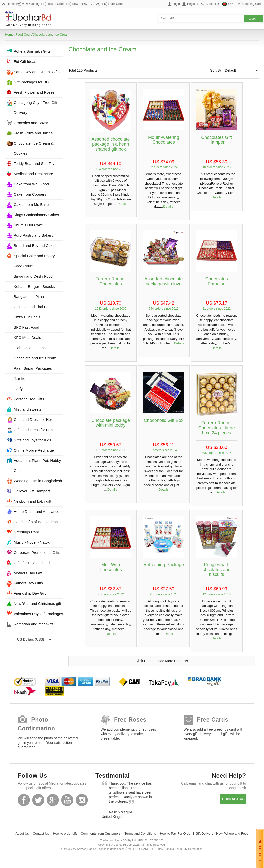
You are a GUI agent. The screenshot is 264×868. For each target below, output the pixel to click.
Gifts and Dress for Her (33, 420)
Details (122, 204)
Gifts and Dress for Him (33, 430)
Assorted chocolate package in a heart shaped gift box (111, 144)
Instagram (82, 800)
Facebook (24, 800)
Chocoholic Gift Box (164, 420)
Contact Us (213, 4)
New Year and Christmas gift (37, 604)
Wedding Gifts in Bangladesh (38, 481)
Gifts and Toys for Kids (32, 440)
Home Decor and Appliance (37, 511)
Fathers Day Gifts (28, 583)
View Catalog (31, 4)
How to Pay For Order (176, 833)
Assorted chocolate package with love (164, 281)
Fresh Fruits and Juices (33, 133)
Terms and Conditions (140, 833)
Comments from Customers (101, 833)
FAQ (98, 4)
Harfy (18, 389)
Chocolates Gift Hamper (217, 140)
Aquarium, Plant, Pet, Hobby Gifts (37, 465)
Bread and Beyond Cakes (35, 245)
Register (193, 4)
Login (176, 4)
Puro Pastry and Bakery (33, 235)
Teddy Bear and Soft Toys (35, 163)
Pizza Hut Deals (27, 317)
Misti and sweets (28, 409)
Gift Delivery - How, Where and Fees (222, 833)
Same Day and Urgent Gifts (37, 72)
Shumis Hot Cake (28, 225)
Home (11, 4)
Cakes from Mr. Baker (32, 204)
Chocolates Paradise (217, 281)
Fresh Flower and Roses (34, 92)
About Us (22, 833)
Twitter (38, 800)
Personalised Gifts (29, 399)
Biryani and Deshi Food (33, 276)
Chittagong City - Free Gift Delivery (35, 108)
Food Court (24, 35)
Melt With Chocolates (111, 567)
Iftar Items (22, 379)
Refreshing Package (164, 565)
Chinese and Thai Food (33, 307)
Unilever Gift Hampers (32, 491)
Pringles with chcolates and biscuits (217, 570)
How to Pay (80, 4)
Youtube (67, 800)
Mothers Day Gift (28, 573)
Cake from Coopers (30, 194)
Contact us (233, 799)
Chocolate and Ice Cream (51, 35)
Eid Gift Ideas (25, 62)
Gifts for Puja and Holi (32, 563)
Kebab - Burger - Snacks (34, 286)
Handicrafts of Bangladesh (36, 522)
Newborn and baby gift (32, 501)
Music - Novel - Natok (32, 542)
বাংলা (231, 4)
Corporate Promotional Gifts (37, 552)
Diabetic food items (30, 348)
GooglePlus (53, 800)
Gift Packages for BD (31, 82)
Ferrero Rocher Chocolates (111, 281)
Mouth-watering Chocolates (164, 140)
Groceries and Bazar (31, 123)
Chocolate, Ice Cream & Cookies (34, 148)
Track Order (116, 4)
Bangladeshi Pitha (29, 297)
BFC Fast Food (26, 327)
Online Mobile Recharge (34, 450)
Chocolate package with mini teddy (111, 423)
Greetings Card (26, 532)
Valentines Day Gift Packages (38, 614)
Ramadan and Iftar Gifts (34, 624)
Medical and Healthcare (33, 174)
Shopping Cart (251, 4)
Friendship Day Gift (30, 593)
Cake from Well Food (31, 184)
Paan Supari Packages (33, 368)
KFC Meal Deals (27, 338)
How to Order (56, 4)
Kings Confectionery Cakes (36, 215)
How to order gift (65, 833)
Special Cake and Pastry (34, 256)
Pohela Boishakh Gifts (32, 51)
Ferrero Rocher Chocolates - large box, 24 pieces (217, 428)
